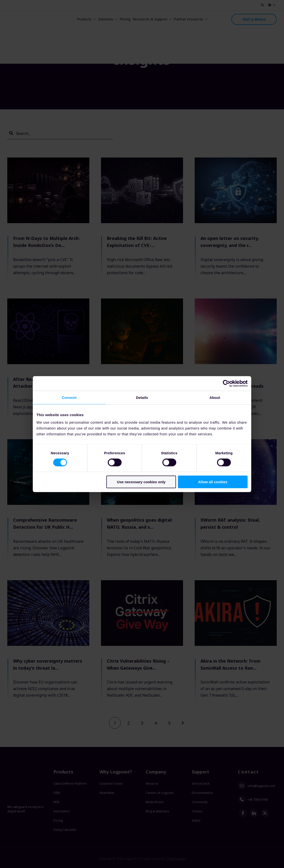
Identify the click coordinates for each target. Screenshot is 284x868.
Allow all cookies (213, 482)
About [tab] (215, 397)
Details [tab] (142, 397)
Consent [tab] (69, 397)
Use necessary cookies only (141, 482)
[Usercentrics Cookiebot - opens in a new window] (226, 383)
